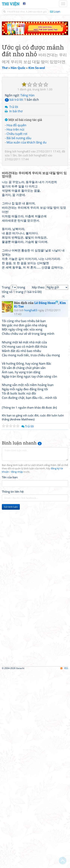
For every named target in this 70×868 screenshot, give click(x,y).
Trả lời (14, 107)
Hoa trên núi (15, 129)
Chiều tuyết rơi (17, 134)
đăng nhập (17, 472)
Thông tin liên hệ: (13, 492)
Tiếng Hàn (27, 95)
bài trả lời (14, 100)
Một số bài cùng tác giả (23, 120)
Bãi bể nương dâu (19, 138)
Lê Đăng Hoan (46, 303)
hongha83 (24, 151)
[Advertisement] (35, 548)
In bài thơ (16, 111)
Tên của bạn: (10, 477)
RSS (64, 668)
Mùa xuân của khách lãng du (27, 142)
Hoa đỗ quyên (16, 125)
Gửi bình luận (11, 507)
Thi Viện (11, 4)
